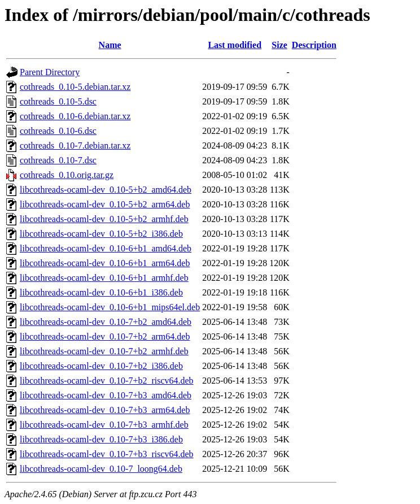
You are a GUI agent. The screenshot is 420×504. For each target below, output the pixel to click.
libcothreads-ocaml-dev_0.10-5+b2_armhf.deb (104, 219)
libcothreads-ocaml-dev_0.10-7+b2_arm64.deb (105, 336)
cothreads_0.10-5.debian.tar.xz (75, 87)
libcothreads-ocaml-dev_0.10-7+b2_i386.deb (101, 366)
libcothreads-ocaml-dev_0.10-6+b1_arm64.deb (105, 263)
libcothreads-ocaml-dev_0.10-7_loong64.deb (101, 469)
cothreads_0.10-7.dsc (58, 160)
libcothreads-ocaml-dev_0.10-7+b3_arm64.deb (105, 410)
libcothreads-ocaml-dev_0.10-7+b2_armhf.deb (104, 351)
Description (314, 45)
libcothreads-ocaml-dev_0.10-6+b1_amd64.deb (106, 248)
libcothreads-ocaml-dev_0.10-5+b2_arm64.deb (105, 204)
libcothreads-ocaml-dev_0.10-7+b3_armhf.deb (104, 425)
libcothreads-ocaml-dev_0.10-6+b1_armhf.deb (104, 278)
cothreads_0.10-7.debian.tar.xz (75, 145)
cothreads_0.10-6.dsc (58, 131)
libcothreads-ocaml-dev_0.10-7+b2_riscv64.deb (107, 381)
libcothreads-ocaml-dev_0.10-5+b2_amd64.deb (106, 190)
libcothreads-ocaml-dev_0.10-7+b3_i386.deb (101, 439)
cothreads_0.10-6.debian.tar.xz (75, 116)
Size (279, 45)
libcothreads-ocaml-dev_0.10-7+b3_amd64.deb (106, 395)
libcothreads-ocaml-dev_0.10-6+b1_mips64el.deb (110, 307)
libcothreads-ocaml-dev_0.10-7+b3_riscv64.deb (107, 454)
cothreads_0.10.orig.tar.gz (67, 175)
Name (110, 45)
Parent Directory (50, 72)
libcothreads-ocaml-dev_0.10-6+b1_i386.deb (101, 292)
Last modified (235, 45)
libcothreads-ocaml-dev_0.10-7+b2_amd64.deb (106, 322)
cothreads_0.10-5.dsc (58, 101)
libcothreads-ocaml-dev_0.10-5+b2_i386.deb (101, 234)
